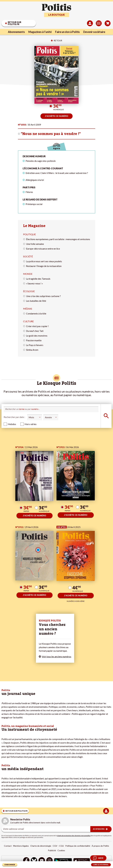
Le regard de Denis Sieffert (40, 199)
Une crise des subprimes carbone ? (43, 296)
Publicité (52, 850)
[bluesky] (34, 861)
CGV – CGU (58, 846)
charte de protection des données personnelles (74, 836)
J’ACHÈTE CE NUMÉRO (57, 116)
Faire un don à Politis (67, 32)
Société (28, 256)
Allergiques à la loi (35, 180)
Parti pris (29, 187)
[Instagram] (50, 861)
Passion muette (34, 340)
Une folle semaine (35, 244)
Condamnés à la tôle (36, 313)
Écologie (29, 291)
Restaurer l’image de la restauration (44, 266)
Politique (29, 234)
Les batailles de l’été (36, 301)
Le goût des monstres (37, 336)
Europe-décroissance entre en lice (43, 249)
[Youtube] (42, 861)
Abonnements (16, 32)
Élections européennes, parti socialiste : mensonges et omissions (58, 239)
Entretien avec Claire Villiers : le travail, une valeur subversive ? (57, 173)
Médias (28, 309)
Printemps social (34, 204)
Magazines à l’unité (40, 32)
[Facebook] (26, 861)
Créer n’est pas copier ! (37, 326)
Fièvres (29, 192)
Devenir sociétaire (94, 32)
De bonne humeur (34, 156)
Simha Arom (32, 350)
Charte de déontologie (41, 846)
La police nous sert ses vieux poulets (44, 261)
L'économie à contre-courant (43, 168)
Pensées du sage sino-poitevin (41, 161)
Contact (8, 846)
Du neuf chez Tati (35, 331)
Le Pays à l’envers (35, 345)
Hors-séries (31, 424)
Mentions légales (21, 846)
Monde (28, 274)
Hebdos (12, 424)
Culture (28, 321)
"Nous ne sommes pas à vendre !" (51, 134)
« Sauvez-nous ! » (35, 283)
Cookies (61, 850)
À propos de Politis (100, 846)
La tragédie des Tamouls (38, 279)
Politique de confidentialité (78, 846)
